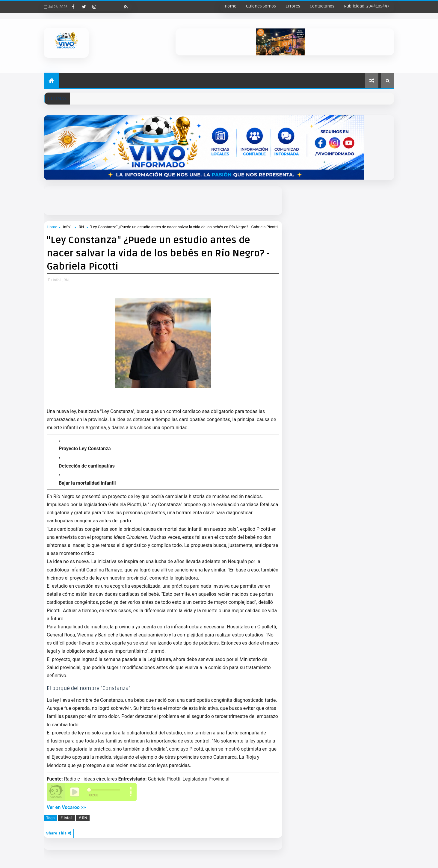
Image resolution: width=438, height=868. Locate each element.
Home (231, 6)
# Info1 (67, 818)
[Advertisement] (189, 200)
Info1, (58, 280)
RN (81, 227)
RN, (67, 280)
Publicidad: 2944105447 (367, 6)
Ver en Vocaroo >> (66, 807)
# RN (83, 818)
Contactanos (322, 6)
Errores (293, 6)
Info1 (67, 227)
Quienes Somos (261, 6)
